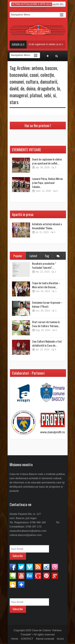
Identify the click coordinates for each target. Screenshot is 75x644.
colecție (47, 75)
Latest (33, 256)
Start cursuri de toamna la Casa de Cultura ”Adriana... (46, 324)
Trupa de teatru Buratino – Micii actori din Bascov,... (46, 285)
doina (31, 88)
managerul (19, 95)
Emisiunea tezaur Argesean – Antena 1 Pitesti (47, 304)
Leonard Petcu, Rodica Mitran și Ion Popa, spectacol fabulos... (47, 183)
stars (14, 102)
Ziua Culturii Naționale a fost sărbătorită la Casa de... (47, 343)
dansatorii (49, 81)
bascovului (19, 75)
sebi (47, 95)
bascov (51, 68)
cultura (32, 81)
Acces (60, 639)
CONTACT (27, 639)
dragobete (46, 88)
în (58, 88)
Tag (47, 256)
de (22, 88)
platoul (36, 95)
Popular (18, 256)
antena (37, 68)
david (14, 88)
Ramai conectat (45, 639)
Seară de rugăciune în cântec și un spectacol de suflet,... (47, 161)
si (54, 95)
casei (34, 75)
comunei (17, 81)
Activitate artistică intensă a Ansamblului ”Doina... (47, 226)
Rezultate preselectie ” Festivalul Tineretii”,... (44, 265)
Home (15, 639)
